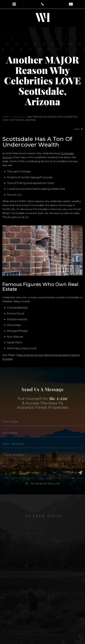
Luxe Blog (18, 117)
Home (6, 117)
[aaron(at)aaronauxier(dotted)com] (71, 4)
